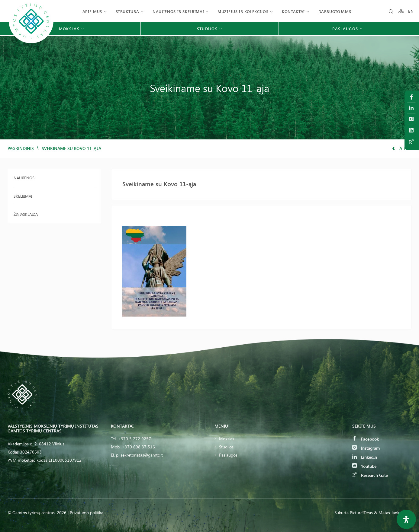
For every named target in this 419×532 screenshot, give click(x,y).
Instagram (366, 448)
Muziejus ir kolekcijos (243, 11)
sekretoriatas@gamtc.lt (142, 455)
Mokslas (227, 439)
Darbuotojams (335, 11)
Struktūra (127, 11)
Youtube (364, 466)
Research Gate (370, 475)
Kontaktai (293, 11)
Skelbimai (23, 196)
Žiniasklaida (26, 214)
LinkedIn (365, 457)
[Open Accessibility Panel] (406, 519)
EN (411, 11)
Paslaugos (228, 455)
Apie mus (92, 11)
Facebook (366, 439)
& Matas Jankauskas (393, 513)
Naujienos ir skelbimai (178, 11)
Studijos (226, 447)
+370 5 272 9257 (134, 439)
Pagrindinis (21, 148)
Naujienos (24, 178)
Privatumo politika (87, 513)
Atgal (402, 148)
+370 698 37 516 (138, 447)
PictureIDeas (361, 513)
